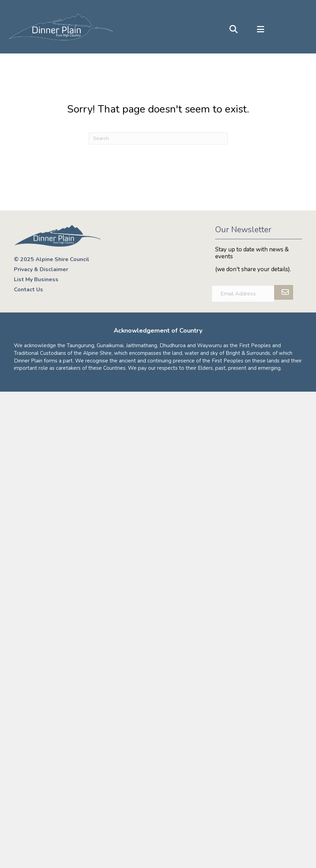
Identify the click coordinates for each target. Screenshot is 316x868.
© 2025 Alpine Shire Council (52, 259)
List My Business (36, 279)
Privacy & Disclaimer (41, 269)
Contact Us (29, 290)
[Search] (158, 138)
